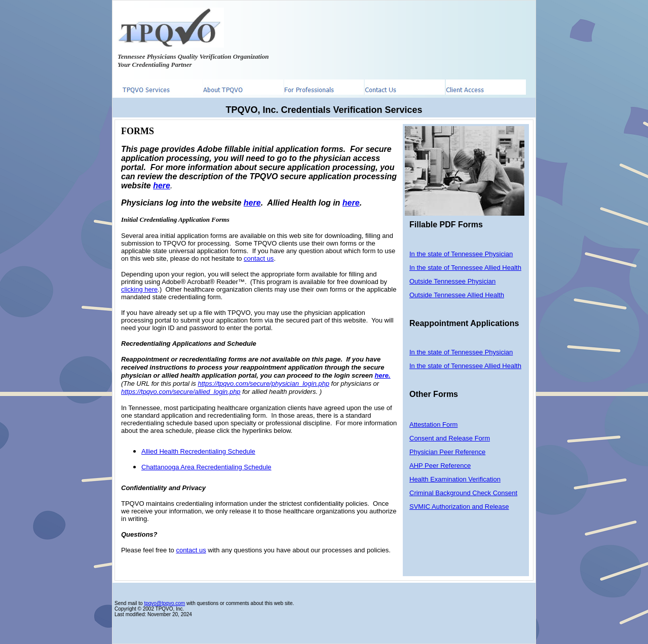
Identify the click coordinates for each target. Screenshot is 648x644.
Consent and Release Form (450, 438)
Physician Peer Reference (447, 452)
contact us (259, 258)
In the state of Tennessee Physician (461, 254)
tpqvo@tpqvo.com (164, 603)
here (252, 203)
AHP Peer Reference (440, 466)
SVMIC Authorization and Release (459, 507)
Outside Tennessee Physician (452, 281)
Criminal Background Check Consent (463, 493)
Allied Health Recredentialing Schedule (198, 451)
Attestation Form (433, 425)
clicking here (139, 289)
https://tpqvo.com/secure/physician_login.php (263, 384)
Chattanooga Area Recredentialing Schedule (206, 467)
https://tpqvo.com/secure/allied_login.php (181, 392)
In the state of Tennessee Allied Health (465, 268)
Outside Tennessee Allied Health (457, 295)
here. (383, 375)
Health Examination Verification (455, 479)
